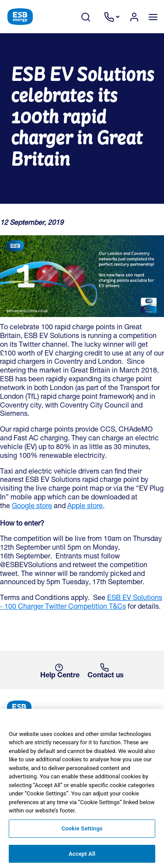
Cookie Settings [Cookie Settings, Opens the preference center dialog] (82, 831)
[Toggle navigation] (153, 17)
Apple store (85, 507)
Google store (32, 507)
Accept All (82, 856)
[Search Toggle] (90, 17)
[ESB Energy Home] (82, 708)
